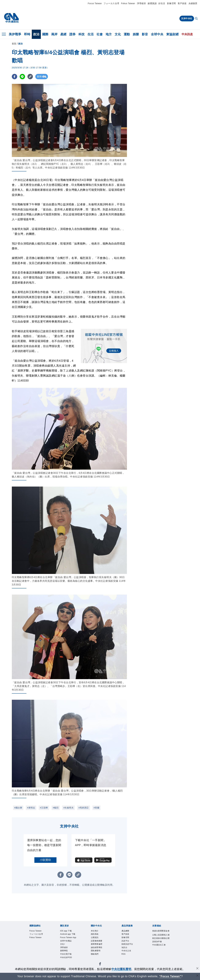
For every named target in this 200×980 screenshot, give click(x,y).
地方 (109, 34)
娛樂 (136, 34)
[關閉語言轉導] (197, 976)
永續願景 (193, 3)
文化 (118, 34)
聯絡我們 (95, 954)
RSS (124, 954)
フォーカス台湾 (111, 3)
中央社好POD (66, 957)
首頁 (14, 44)
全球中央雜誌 (66, 941)
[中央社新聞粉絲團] (100, 964)
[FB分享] (15, 77)
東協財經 (173, 34)
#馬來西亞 (83, 808)
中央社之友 (126, 951)
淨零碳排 (141, 3)
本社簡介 (95, 931)
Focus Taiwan (95, 3)
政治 (36, 34)
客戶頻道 (182, 3)
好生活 (162, 3)
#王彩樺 (44, 808)
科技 (82, 34)
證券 (73, 34)
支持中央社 (187, 18)
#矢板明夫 (68, 808)
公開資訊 (95, 937)
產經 (63, 34)
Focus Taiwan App (68, 937)
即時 (27, 34)
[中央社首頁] (11, 18)
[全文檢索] (197, 19)
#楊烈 (56, 808)
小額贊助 (45, 860)
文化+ (63, 944)
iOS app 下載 (66, 931)
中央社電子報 (66, 954)
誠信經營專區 (97, 947)
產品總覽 (125, 931)
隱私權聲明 (96, 951)
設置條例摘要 (97, 941)
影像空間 (171, 3)
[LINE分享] (22, 77)
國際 (45, 34)
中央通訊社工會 (159, 945)
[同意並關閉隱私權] (197, 969)
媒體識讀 (152, 3)
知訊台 (124, 947)
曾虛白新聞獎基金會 (161, 931)
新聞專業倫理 (97, 944)
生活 (91, 34)
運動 (127, 34)
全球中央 (157, 34)
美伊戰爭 (15, 34)
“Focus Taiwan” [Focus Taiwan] (170, 976)
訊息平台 (125, 941)
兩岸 (54, 34)
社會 (100, 34)
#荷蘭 (96, 808)
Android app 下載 (68, 934)
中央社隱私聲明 (121, 969)
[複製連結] (30, 77)
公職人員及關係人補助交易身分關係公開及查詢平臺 (161, 938)
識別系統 (95, 934)
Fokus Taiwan (128, 3)
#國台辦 (18, 808)
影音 (145, 34)
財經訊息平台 (127, 944)
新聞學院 (64, 951)
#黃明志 (31, 808)
